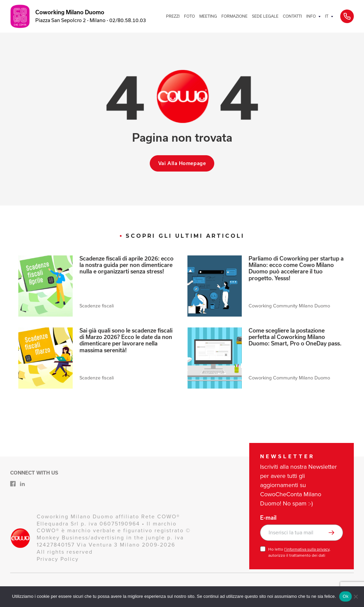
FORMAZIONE (234, 16)
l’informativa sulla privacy (307, 549)
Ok (345, 596)
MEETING (208, 16)
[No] (356, 596)
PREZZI (173, 16)
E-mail (268, 518)
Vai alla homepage (182, 163)
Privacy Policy (58, 559)
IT (327, 16)
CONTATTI (292, 16)
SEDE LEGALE (265, 16)
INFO (311, 16)
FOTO (189, 16)
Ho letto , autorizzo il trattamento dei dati (299, 552)
